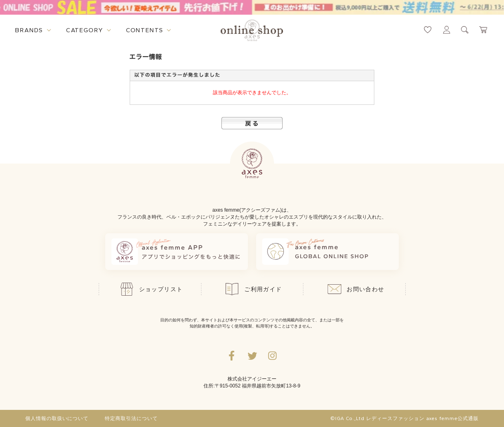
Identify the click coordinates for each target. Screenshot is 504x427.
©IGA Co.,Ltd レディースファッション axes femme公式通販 (405, 418)
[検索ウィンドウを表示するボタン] (465, 30)
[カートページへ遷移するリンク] (484, 30)
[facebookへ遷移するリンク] (232, 356)
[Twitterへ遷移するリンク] (252, 356)
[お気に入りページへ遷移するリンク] (428, 30)
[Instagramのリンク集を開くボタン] (272, 356)
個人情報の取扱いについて (57, 418)
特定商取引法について (131, 418)
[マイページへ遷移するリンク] (447, 30)
